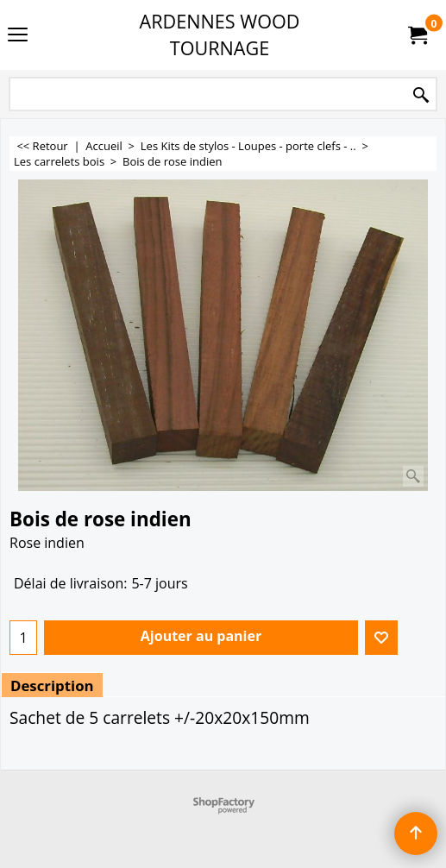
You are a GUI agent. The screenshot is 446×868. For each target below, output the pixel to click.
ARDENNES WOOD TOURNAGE (220, 35)
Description (52, 686)
